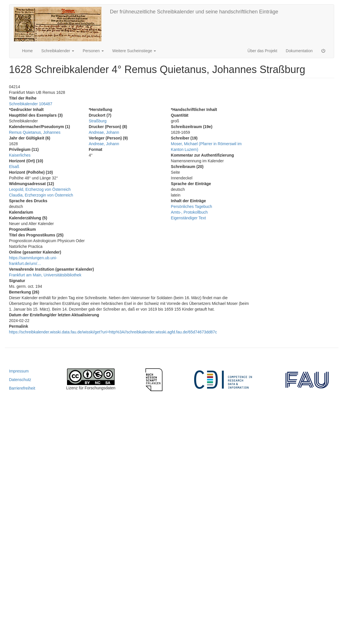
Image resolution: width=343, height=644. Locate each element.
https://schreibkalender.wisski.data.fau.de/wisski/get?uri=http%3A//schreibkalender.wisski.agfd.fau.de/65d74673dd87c (113, 332)
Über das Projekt (262, 51)
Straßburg (98, 121)
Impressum (19, 371)
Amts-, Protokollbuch (189, 212)
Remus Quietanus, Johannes (35, 132)
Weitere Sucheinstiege (134, 51)
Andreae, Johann (104, 132)
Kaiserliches (20, 155)
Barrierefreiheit (22, 388)
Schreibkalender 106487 (31, 104)
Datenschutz (20, 380)
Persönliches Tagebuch (191, 206)
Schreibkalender (58, 51)
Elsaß (14, 167)
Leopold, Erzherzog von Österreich (40, 189)
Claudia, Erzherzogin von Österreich (41, 195)
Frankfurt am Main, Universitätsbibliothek (45, 275)
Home (28, 51)
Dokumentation (299, 51)
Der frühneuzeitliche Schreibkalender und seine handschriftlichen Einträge (194, 12)
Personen (93, 51)
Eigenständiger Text (188, 218)
